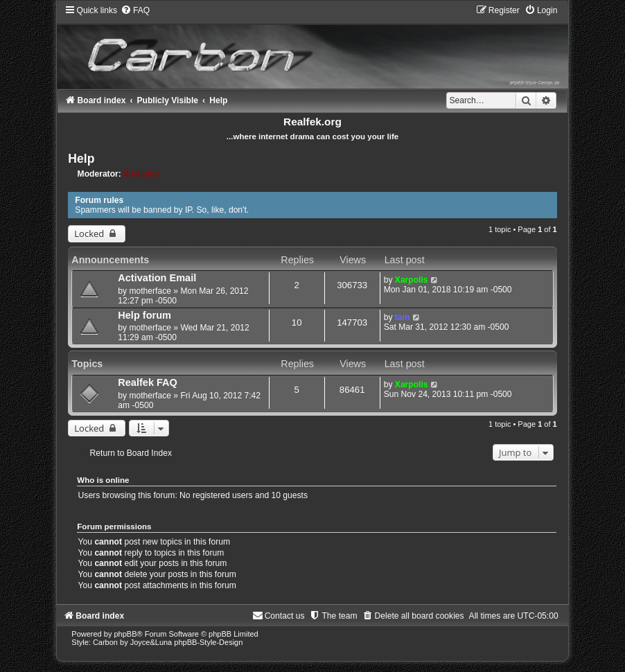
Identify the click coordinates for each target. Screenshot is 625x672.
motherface (150, 291)
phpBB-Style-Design (208, 642)
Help (81, 159)
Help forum (144, 315)
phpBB (125, 634)
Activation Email (157, 278)
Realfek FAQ (148, 382)
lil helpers (141, 174)
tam (403, 317)
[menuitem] (135, 10)
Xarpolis (412, 280)
